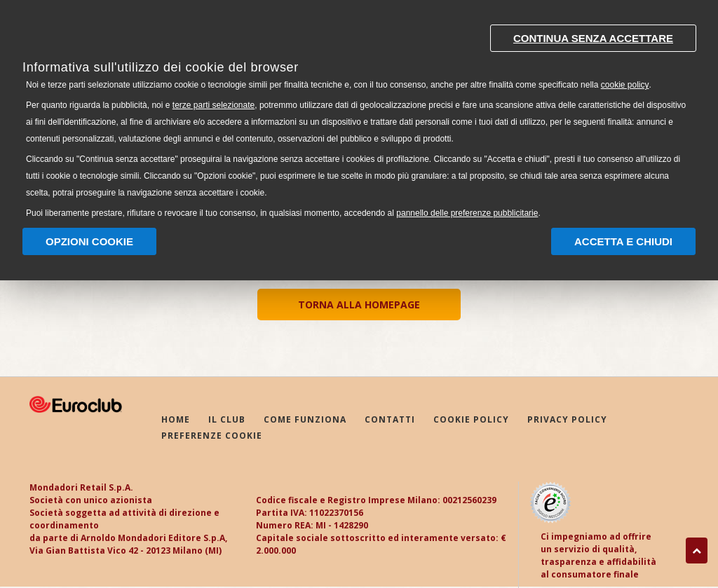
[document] (359, 118)
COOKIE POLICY (471, 419)
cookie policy (625, 85)
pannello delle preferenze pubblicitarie (467, 213)
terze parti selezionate (214, 105)
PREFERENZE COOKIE (212, 436)
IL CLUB (227, 419)
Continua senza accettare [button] (593, 38)
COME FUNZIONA (305, 419)
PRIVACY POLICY (567, 419)
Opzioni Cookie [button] (89, 241)
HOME (176, 419)
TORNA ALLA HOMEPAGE (359, 305)
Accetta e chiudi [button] (623, 241)
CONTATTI (390, 419)
